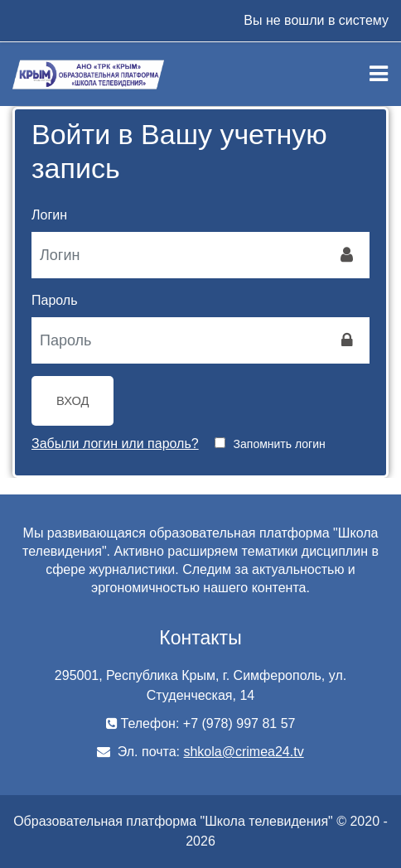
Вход (72, 401)
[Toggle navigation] (379, 74)
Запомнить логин (280, 444)
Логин (49, 215)
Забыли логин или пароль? (115, 444)
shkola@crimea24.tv (243, 752)
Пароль (55, 300)
